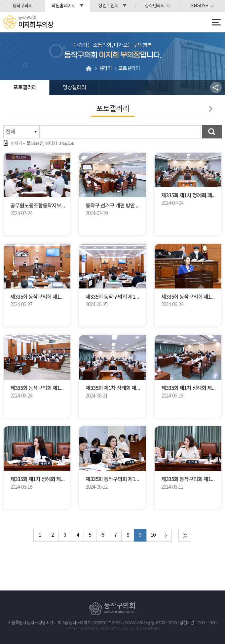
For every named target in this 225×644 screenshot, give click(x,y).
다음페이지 (209, 109)
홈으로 (89, 68)
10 (153, 535)
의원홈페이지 (63, 6)
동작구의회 (22, 6)
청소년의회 (155, 6)
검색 (212, 132)
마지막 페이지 (185, 535)
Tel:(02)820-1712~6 (103, 623)
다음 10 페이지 (165, 535)
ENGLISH (200, 6)
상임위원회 (108, 6)
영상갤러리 (74, 88)
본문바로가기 (0, 0)
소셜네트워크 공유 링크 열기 (216, 87)
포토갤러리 (25, 88)
